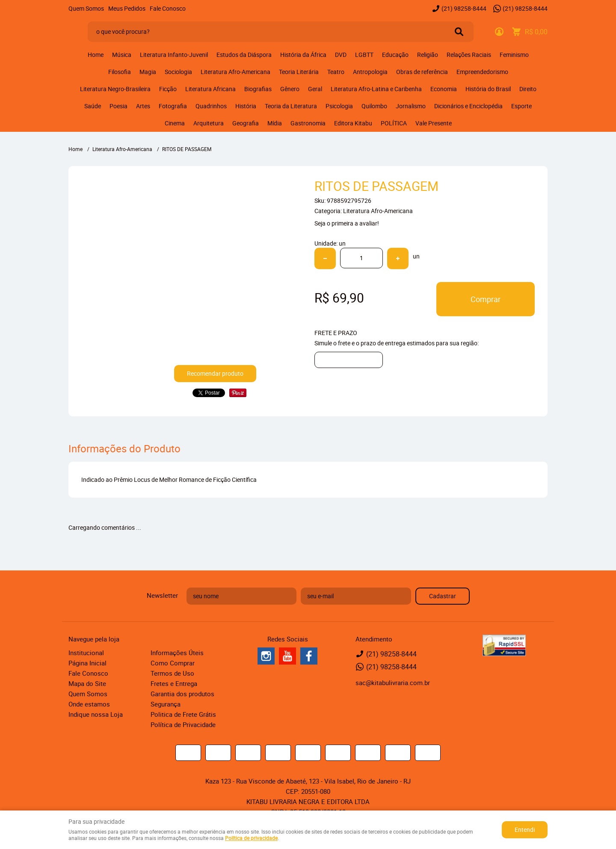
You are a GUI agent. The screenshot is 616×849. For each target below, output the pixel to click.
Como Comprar (173, 663)
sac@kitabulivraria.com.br (393, 683)
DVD (341, 55)
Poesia (118, 106)
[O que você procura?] (459, 32)
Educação (395, 55)
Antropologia (370, 72)
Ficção (168, 89)
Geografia (246, 123)
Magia (148, 72)
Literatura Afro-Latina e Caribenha (376, 89)
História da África (303, 55)
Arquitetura (209, 123)
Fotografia (173, 106)
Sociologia (178, 72)
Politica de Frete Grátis (183, 714)
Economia (444, 89)
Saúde (93, 106)
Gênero (290, 89)
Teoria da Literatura (291, 106)
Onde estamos (89, 704)
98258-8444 (464, 8)
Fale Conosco (168, 8)
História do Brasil (488, 89)
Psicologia (339, 106)
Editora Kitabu (353, 123)
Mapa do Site (87, 683)
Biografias (258, 89)
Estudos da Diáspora (244, 55)
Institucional (86, 653)
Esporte (521, 106)
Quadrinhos (211, 106)
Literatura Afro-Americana (235, 72)
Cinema (175, 123)
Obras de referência (422, 72)
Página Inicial (87, 663)
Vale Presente (434, 123)
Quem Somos (86, 8)
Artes (143, 106)
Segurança (166, 704)
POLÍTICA (394, 123)
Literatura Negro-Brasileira (115, 89)
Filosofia (120, 72)
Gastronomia (308, 123)
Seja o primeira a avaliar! (347, 223)
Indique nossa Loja (96, 714)
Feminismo (514, 55)
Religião (428, 55)
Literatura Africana (210, 89)
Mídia (275, 123)
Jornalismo (411, 106)
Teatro (336, 72)
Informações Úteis (177, 653)
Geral (315, 89)
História (246, 106)
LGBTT (364, 55)
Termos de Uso (172, 673)
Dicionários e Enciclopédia (468, 106)
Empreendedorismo (482, 72)
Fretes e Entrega (174, 683)
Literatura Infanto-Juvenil (174, 55)
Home (96, 55)
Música (122, 55)
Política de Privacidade (183, 724)
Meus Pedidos (127, 8)
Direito (528, 89)
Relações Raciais (469, 55)
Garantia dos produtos (182, 694)
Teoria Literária (299, 72)
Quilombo (374, 106)
